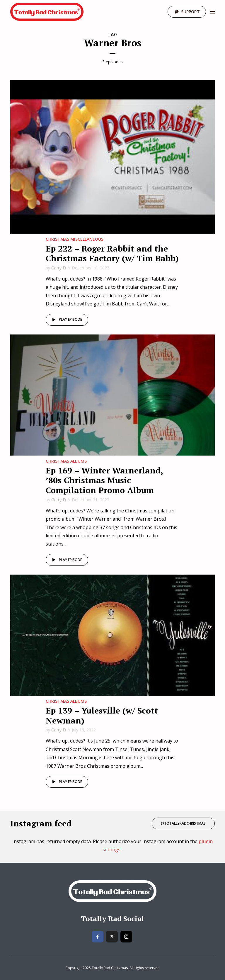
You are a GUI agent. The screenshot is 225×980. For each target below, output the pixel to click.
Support (190, 12)
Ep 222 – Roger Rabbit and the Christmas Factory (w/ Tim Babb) (112, 253)
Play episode (66, 320)
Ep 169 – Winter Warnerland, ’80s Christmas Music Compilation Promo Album (104, 480)
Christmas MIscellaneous (75, 239)
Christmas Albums (66, 461)
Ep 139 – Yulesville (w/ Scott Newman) (102, 715)
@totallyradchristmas (183, 823)
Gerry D (59, 268)
